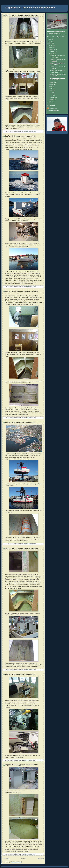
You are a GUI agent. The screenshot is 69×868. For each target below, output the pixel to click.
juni (51, 89)
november (53, 52)
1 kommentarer (32, 287)
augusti (52, 84)
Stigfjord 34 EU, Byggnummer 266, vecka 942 (22, 291)
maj (52, 91)
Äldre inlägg (41, 859)
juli (51, 87)
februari (52, 97)
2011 (51, 43)
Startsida (24, 859)
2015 (51, 41)
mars (52, 95)
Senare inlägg (6, 859)
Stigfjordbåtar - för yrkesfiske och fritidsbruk (30, 8)
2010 (51, 46)
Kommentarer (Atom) (17, 862)
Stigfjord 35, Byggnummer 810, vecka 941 (20, 422)
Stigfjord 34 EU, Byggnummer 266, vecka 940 (22, 765)
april (52, 93)
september (53, 82)
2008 (51, 102)
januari (52, 99)
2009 (51, 48)
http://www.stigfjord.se (54, 34)
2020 (51, 39)
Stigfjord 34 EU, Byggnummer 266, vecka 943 (22, 15)
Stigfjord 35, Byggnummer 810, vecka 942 (20, 136)
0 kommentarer (32, 131)
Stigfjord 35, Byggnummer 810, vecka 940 (20, 674)
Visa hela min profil (54, 111)
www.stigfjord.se (14, 149)
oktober (52, 54)
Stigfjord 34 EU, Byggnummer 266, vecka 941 (22, 548)
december (53, 50)
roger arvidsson (53, 108)
